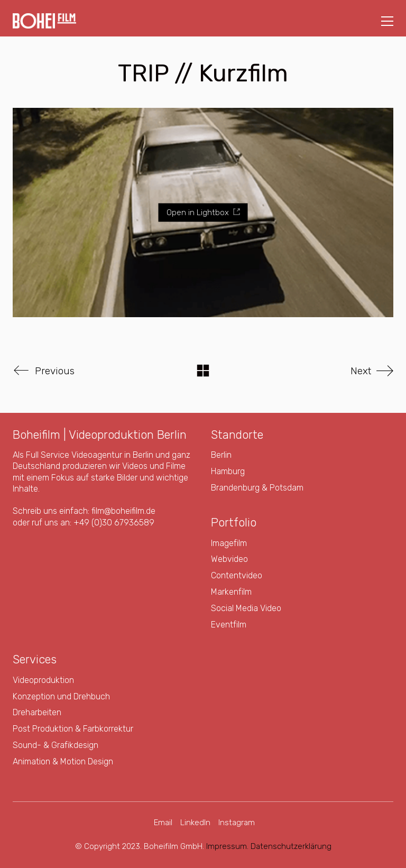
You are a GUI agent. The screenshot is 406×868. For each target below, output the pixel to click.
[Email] (163, 823)
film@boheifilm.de (123, 511)
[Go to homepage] (44, 21)
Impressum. (227, 846)
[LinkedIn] (195, 823)
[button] (387, 21)
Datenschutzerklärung (291, 846)
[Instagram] (237, 823)
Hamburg (228, 471)
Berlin (221, 455)
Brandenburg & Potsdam (257, 488)
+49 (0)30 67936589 (114, 523)
